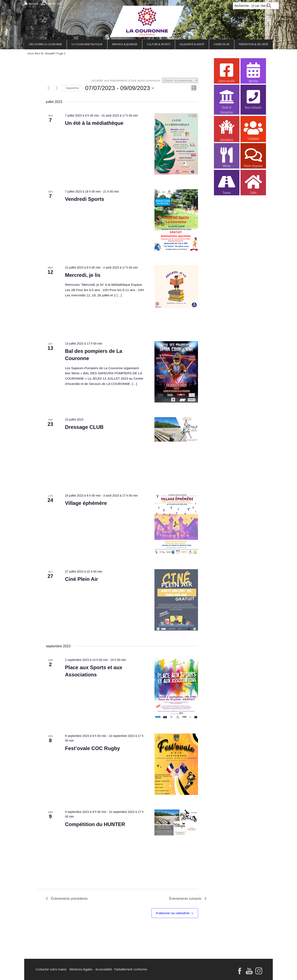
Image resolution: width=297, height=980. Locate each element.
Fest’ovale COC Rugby (93, 748)
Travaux (227, 184)
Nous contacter (253, 99)
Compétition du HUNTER (95, 824)
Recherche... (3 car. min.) (244, 6)
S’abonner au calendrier (173, 913)
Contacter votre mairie (51, 969)
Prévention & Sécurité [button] (253, 44)
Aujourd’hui (72, 88)
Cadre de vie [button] (221, 44)
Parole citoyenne (253, 157)
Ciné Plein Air (81, 579)
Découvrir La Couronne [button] (45, 44)
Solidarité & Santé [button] (192, 44)
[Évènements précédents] (48, 88)
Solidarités (253, 130)
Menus (227, 157)
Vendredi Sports (85, 199)
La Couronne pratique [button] (87, 44)
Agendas (253, 72)
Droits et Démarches (227, 99)
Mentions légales (81, 969)
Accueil (31, 4)
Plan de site (51, 4)
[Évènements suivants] (57, 88)
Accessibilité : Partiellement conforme (121, 969)
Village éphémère (86, 503)
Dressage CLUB (84, 427)
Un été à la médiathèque (94, 123)
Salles (253, 184)
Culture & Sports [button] (158, 44)
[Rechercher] (268, 6)
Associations (227, 130)
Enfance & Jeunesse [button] (125, 44)
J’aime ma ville (227, 72)
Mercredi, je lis (83, 275)
